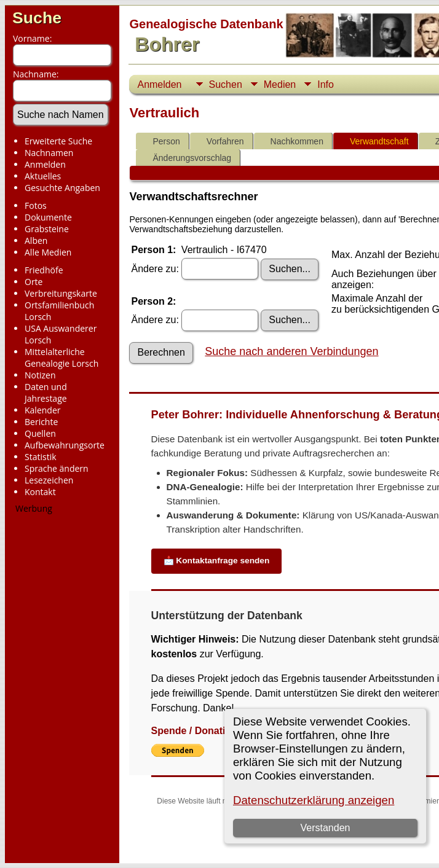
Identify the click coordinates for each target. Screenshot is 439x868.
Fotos (36, 205)
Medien (280, 84)
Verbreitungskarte (61, 293)
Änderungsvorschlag (186, 158)
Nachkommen (291, 141)
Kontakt (40, 492)
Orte (34, 282)
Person (160, 141)
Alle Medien (48, 252)
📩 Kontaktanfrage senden (217, 561)
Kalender (42, 410)
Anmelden (45, 164)
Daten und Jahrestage (46, 393)
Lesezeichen (49, 480)
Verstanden (325, 828)
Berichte (41, 422)
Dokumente (48, 217)
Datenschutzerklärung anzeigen (314, 800)
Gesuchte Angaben (62, 188)
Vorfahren (220, 141)
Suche (37, 18)
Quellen (40, 433)
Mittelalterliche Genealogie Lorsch (61, 358)
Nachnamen (49, 153)
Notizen (40, 375)
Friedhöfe (44, 270)
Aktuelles (43, 176)
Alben (36, 240)
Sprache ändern (57, 468)
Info (326, 84)
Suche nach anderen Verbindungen (291, 351)
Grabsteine (47, 229)
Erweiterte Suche (58, 141)
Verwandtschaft (374, 141)
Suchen (226, 84)
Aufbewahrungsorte (65, 445)
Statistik (41, 457)
